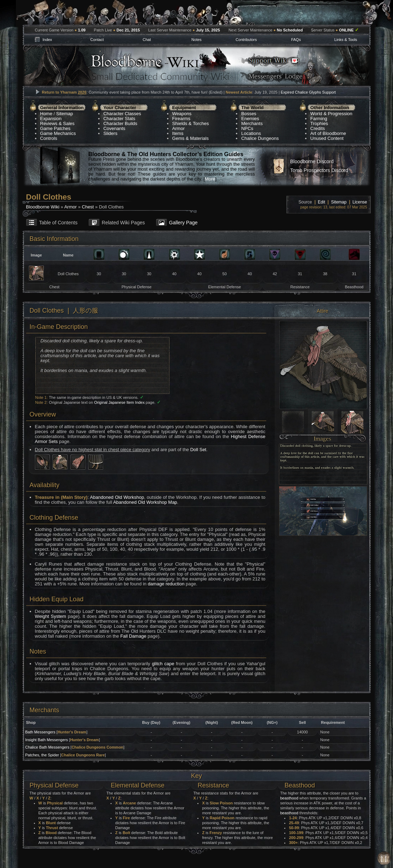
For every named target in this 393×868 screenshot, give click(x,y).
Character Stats (119, 119)
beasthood (289, 798)
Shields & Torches (191, 123)
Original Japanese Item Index (119, 402)
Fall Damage (133, 636)
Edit (321, 202)
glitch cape (163, 664)
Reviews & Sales (58, 123)
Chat (147, 40)
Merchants (252, 123)
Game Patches (55, 128)
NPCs (247, 128)
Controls (49, 138)
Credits (318, 128)
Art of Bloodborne (328, 133)
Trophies (319, 123)
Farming (319, 119)
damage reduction (166, 584)
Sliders (111, 133)
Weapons (182, 114)
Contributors (246, 40)
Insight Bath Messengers (46, 740)
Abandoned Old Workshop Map (145, 502)
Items (178, 133)
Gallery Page (183, 223)
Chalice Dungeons (260, 138)
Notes (196, 40)
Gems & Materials (190, 138)
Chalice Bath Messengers (47, 747)
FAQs (296, 40)
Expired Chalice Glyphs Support (308, 92)
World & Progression (331, 114)
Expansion (51, 119)
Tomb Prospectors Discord (319, 170)
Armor (178, 128)
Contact (97, 40)
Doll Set (198, 450)
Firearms (181, 119)
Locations (251, 133)
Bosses (249, 114)
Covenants (114, 128)
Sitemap (65, 114)
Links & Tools (346, 40)
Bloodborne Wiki (43, 207)
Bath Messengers (40, 732)
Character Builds (120, 123)
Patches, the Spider (42, 755)
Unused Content (327, 138)
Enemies (250, 119)
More (210, 179)
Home (46, 114)
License (360, 202)
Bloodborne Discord (312, 161)
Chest (88, 207)
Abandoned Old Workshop (117, 497)
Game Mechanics (58, 133)
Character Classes (122, 114)
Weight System (50, 616)
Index (47, 40)
